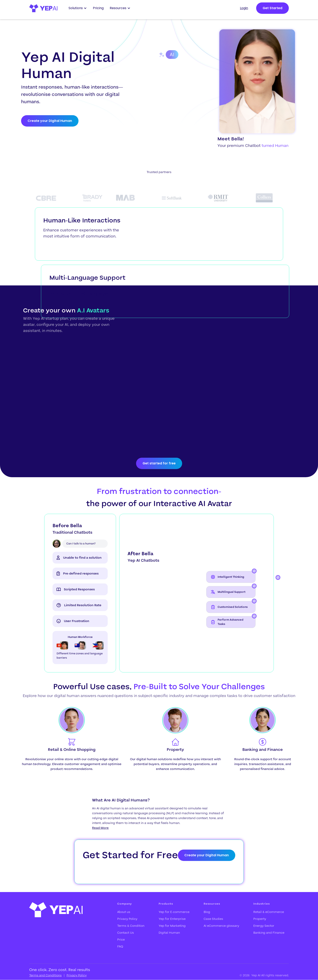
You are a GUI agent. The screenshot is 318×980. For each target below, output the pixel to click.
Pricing (98, 8)
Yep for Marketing (172, 926)
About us (124, 912)
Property (260, 919)
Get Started (272, 8)
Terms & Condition (131, 926)
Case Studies (213, 919)
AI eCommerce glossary (221, 926)
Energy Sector (264, 926)
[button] (79, 8)
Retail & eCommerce (269, 912)
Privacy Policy (127, 919)
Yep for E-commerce (174, 912)
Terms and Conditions (45, 975)
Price (121, 940)
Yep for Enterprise (172, 919)
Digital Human (169, 933)
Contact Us (126, 933)
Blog (207, 912)
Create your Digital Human (50, 121)
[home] (43, 8)
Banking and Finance (269, 933)
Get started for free (159, 463)
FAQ (120, 946)
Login (244, 8)
